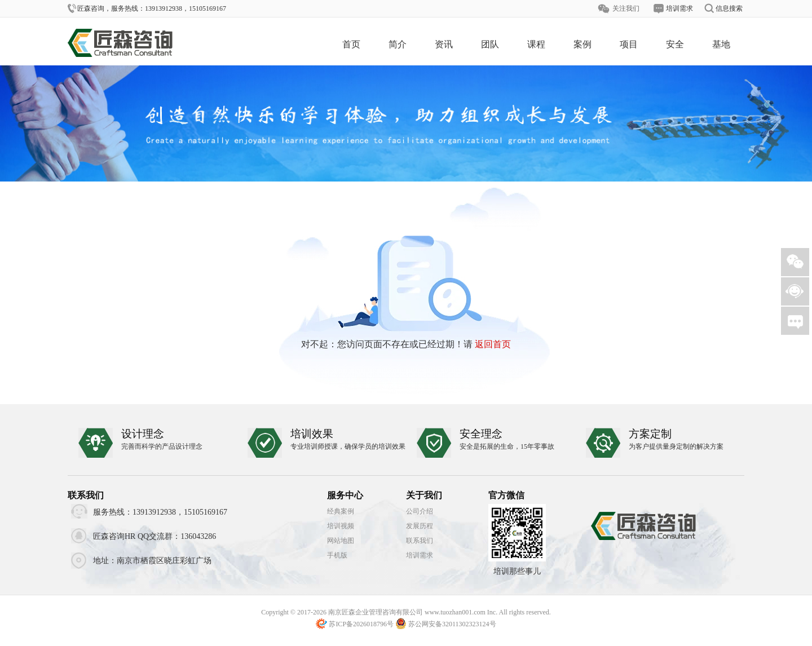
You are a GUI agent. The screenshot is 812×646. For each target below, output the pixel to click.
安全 (675, 44)
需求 (795, 321)
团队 (490, 44)
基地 (721, 44)
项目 (629, 44)
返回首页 (493, 344)
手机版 (337, 555)
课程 (536, 44)
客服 (795, 291)
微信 (795, 262)
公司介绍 (420, 511)
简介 (398, 44)
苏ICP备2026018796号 (361, 624)
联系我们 (420, 541)
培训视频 (341, 526)
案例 (582, 44)
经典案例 (341, 511)
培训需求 (420, 555)
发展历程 (420, 526)
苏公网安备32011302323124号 (452, 624)
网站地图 (341, 541)
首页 (351, 44)
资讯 (444, 44)
